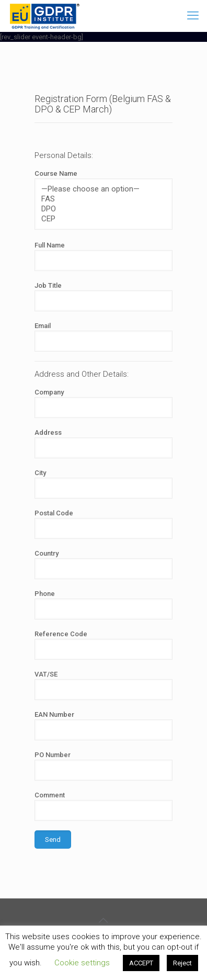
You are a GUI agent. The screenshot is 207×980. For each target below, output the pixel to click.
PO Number (103, 766)
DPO (99, 209)
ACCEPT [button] (141, 963)
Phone (103, 605)
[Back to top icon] (103, 920)
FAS (99, 199)
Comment (103, 806)
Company (103, 403)
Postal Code (103, 524)
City (103, 484)
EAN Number (103, 725)
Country (103, 564)
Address (103, 443)
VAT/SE (103, 685)
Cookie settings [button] (82, 963)
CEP (99, 219)
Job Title (103, 296)
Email (103, 337)
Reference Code (103, 645)
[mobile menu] (193, 16)
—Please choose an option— (99, 189)
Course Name (103, 200)
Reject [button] (182, 963)
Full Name (103, 256)
